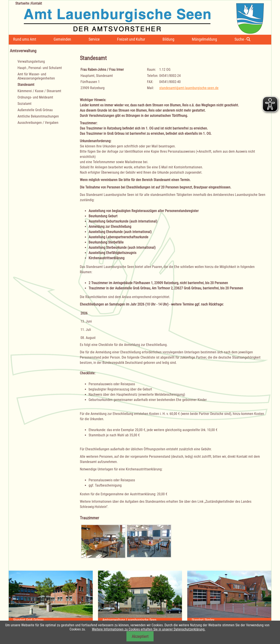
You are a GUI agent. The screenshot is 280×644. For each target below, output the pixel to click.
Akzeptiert (140, 636)
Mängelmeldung (204, 39)
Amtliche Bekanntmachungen (38, 116)
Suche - (242, 39)
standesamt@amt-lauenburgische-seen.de (189, 88)
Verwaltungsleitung (31, 61)
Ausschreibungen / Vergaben (38, 123)
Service (94, 39)
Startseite (22, 3)
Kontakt (37, 3)
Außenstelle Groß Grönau (35, 110)
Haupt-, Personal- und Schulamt (40, 68)
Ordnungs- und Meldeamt (35, 97)
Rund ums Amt (25, 39)
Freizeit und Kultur (131, 39)
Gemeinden (62, 39)
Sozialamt (24, 104)
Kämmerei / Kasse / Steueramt (39, 91)
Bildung (168, 39)
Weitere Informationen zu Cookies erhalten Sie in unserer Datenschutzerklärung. (149, 629)
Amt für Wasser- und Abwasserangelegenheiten (36, 76)
